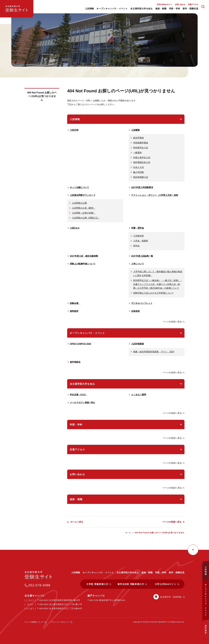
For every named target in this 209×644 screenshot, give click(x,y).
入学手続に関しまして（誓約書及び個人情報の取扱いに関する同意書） (158, 274)
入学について (138, 264)
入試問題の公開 (79, 203)
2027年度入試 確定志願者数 (84, 256)
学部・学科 (76, 425)
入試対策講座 (138, 344)
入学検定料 (138, 236)
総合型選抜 (138, 138)
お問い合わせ (180, 4)
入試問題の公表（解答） (84, 208)
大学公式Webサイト (164, 4)
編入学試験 (138, 172)
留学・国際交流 (177, 573)
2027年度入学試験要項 (142, 187)
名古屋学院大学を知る (82, 384)
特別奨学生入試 (141, 148)
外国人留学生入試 (142, 158)
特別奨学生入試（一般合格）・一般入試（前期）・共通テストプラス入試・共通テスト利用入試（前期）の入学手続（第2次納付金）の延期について (158, 284)
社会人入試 (138, 167)
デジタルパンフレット (142, 303)
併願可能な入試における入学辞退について (153, 293)
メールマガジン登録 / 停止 (82, 403)
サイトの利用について (34, 622)
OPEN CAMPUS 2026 (80, 344)
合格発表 (135, 311)
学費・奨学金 (138, 228)
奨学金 (136, 246)
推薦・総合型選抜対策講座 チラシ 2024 (154, 352)
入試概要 (135, 130)
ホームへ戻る (77, 522)
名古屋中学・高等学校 (171, 597)
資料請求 (74, 311)
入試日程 (74, 130)
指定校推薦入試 (141, 177)
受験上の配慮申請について (83, 264)
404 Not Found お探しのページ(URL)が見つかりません (42, 96)
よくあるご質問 (139, 395)
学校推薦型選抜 (141, 143)
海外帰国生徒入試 (142, 162)
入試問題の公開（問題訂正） (86, 218)
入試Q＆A (75, 228)
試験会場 (75, 303)
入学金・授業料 (141, 241)
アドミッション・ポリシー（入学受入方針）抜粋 (155, 195)
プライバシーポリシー (60, 622)
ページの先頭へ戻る (172, 322)
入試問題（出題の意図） (84, 213)
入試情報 (75, 119)
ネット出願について (79, 187)
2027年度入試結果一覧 (142, 256)
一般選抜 (137, 153)
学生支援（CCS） (79, 395)
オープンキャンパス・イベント (87, 333)
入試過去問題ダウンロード (83, 195)
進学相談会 (75, 362)
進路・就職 (76, 499)
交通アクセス (193, 4)
